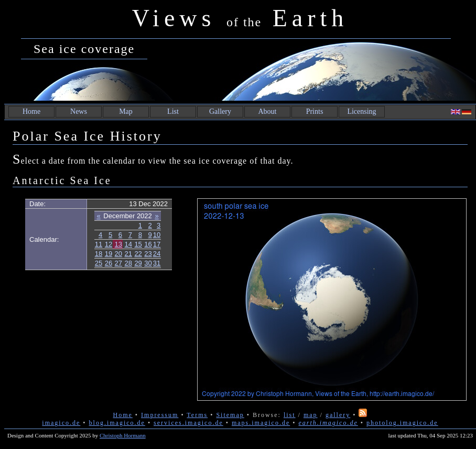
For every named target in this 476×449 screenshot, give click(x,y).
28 (128, 263)
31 (157, 263)
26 (109, 263)
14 (128, 244)
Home (31, 111)
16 (148, 244)
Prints (315, 111)
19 (109, 254)
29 (138, 263)
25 (99, 263)
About (268, 111)
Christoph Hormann (123, 435)
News (79, 111)
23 (148, 254)
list (290, 415)
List (173, 111)
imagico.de (61, 423)
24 (157, 254)
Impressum (160, 415)
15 (138, 244)
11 (99, 244)
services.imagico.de (188, 423)
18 (99, 254)
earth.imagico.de (328, 423)
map (311, 415)
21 (128, 254)
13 (118, 244)
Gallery (220, 111)
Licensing (361, 111)
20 (118, 254)
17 (157, 244)
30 (148, 263)
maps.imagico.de (261, 423)
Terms (197, 415)
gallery (338, 415)
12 (109, 244)
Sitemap (230, 415)
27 (118, 263)
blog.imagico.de (117, 423)
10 (157, 235)
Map (126, 111)
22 (138, 254)
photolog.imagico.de (402, 423)
